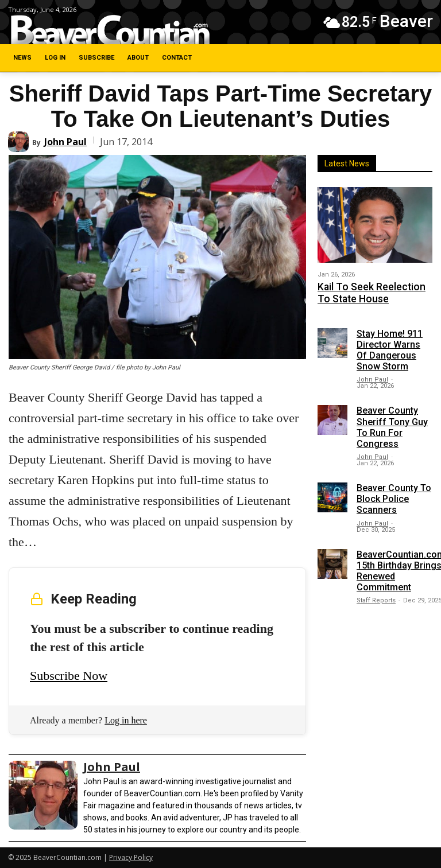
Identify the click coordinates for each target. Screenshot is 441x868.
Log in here (126, 720)
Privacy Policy (131, 857)
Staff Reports (376, 596)
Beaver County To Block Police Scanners (394, 494)
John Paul (65, 142)
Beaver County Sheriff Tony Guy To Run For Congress (392, 423)
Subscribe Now (69, 676)
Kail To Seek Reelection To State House (367, 291)
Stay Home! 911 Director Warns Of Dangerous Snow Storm (390, 345)
